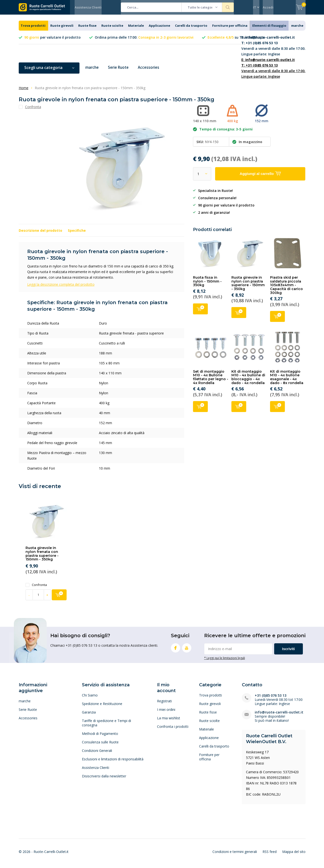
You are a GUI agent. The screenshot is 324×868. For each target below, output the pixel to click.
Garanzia (89, 716)
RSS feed (270, 855)
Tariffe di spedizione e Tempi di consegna (106, 726)
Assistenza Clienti (88, 7)
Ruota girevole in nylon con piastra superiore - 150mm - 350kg (248, 287)
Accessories (151, 71)
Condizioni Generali (97, 754)
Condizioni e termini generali (235, 855)
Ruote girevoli (62, 29)
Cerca (228, 7)
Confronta (36, 589)
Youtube (187, 650)
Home (24, 91)
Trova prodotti (33, 29)
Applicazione (159, 29)
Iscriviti (289, 652)
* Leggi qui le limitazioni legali (225, 662)
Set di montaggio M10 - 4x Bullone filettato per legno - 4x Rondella (211, 381)
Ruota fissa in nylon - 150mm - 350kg (207, 285)
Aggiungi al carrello (200, 312)
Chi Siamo (90, 699)
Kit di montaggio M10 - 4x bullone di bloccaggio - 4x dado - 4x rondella (248, 381)
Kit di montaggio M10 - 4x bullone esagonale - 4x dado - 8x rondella (287, 381)
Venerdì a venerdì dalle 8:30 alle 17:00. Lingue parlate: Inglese (273, 49)
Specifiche (77, 234)
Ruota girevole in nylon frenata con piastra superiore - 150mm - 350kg (42, 557)
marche (297, 29)
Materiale (136, 29)
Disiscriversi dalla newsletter (104, 780)
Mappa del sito (294, 855)
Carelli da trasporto (191, 29)
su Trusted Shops (236, 41)
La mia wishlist (169, 722)
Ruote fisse (87, 29)
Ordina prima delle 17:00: (144, 41)
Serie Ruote (120, 71)
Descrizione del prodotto (40, 234)
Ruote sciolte (112, 29)
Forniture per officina (230, 29)
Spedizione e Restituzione (102, 707)
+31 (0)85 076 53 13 (271, 699)
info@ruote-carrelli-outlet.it (279, 716)
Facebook (175, 650)
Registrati (164, 705)
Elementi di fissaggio (269, 29)
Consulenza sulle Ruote (100, 746)
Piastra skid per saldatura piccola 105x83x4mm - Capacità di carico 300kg (286, 289)
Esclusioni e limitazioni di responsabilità (113, 763)
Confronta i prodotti (173, 730)
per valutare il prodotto (53, 41)
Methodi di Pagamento (100, 737)
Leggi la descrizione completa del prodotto (61, 288)
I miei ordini (166, 713)
